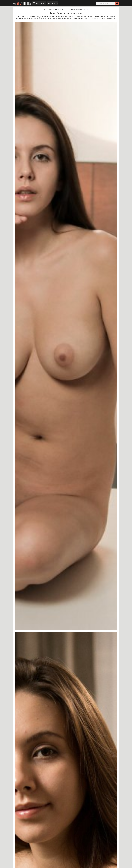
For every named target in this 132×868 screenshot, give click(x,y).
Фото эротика (49, 10)
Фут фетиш (53, 3)
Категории (39, 3)
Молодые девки (60, 10)
